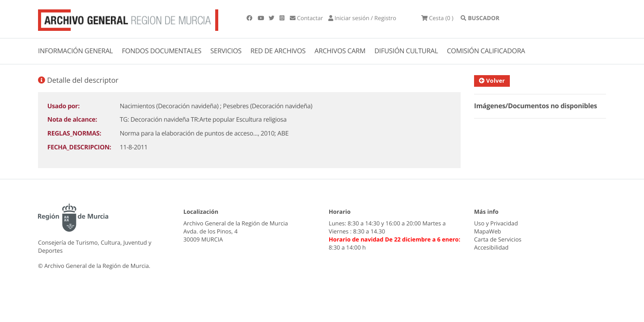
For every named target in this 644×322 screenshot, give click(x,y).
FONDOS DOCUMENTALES (161, 51)
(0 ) (437, 18)
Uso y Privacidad (496, 223)
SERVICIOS (226, 51)
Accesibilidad (491, 247)
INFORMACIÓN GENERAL (75, 51)
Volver (492, 80)
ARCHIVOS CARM (340, 51)
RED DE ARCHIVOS (278, 51)
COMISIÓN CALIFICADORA (486, 51)
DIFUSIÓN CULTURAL (406, 51)
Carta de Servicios (498, 239)
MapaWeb (487, 231)
